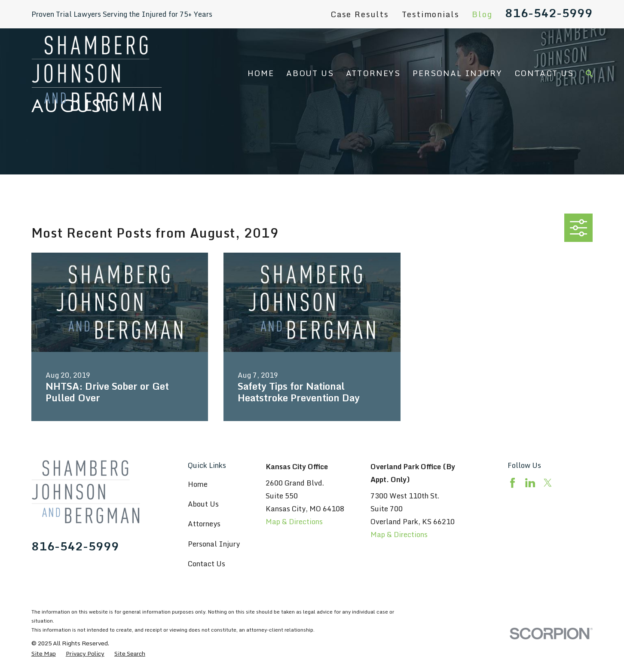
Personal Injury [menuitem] (457, 73)
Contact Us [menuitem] (544, 73)
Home (198, 484)
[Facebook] (512, 483)
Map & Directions (294, 521)
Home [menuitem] (261, 73)
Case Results (360, 14)
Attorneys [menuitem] (373, 73)
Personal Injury (214, 544)
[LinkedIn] (530, 483)
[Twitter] (548, 483)
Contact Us (206, 564)
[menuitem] (44, 654)
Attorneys (204, 524)
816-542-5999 (549, 13)
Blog (482, 14)
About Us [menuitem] (310, 73)
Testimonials (431, 14)
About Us (203, 504)
